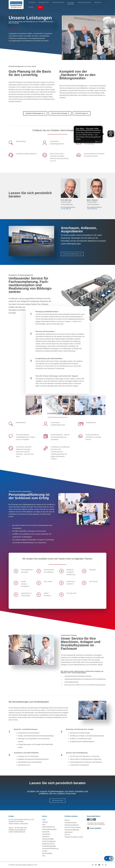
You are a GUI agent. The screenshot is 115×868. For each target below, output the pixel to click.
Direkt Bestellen (47, 853)
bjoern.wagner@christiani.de (94, 207)
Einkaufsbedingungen (49, 846)
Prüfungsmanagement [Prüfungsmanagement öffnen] (72, 825)
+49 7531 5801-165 (66, 209)
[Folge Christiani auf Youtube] (99, 865)
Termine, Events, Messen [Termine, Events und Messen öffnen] (73, 827)
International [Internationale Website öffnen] (68, 832)
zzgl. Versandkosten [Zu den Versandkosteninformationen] (99, 823)
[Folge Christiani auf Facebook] (93, 865)
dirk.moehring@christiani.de (68, 207)
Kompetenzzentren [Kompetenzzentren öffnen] (71, 823)
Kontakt (45, 851)
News (44, 820)
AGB (44, 824)
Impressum (46, 836)
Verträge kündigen (48, 839)
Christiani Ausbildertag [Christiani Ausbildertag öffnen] (72, 830)
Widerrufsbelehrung (48, 827)
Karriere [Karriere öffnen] (67, 820)
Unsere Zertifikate (94, 828)
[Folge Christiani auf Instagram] (106, 865)
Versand (45, 822)
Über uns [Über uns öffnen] (67, 835)
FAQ (44, 856)
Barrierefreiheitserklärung (50, 848)
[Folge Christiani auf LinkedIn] (96, 865)
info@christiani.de (19, 832)
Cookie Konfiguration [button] (49, 841)
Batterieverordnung (48, 844)
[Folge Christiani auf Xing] (103, 865)
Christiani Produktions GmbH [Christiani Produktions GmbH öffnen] (74, 837)
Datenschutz (46, 834)
